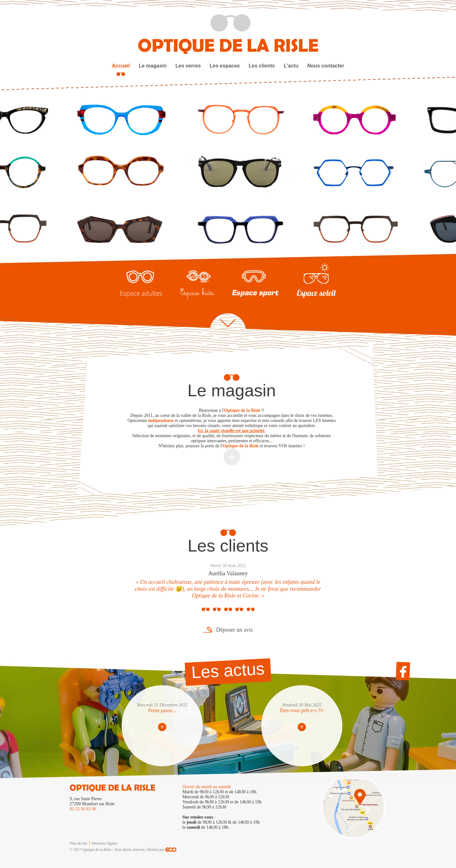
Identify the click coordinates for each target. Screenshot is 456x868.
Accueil (121, 66)
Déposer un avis (235, 630)
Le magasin (153, 66)
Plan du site (79, 843)
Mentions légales (104, 843)
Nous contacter (326, 66)
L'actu (291, 66)
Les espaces (225, 66)
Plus (232, 457)
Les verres (188, 66)
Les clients (262, 66)
